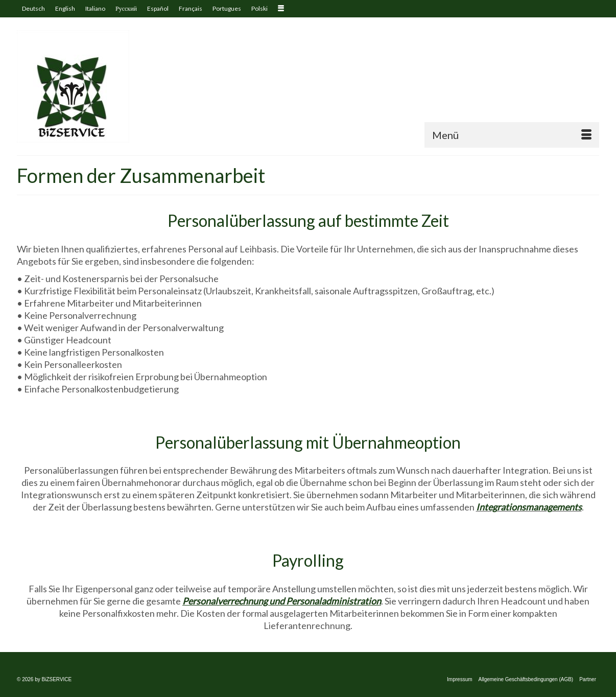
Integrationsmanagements (529, 507)
